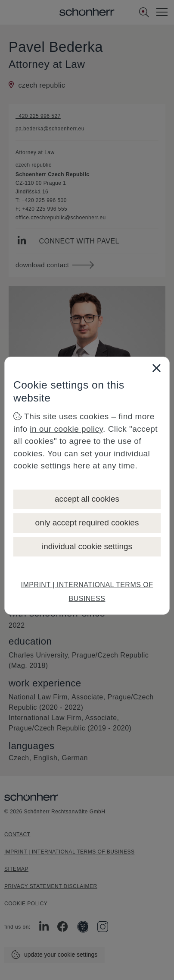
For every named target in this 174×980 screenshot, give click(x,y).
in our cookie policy (66, 429)
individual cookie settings (87, 546)
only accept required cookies (87, 523)
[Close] (156, 368)
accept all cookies (87, 499)
